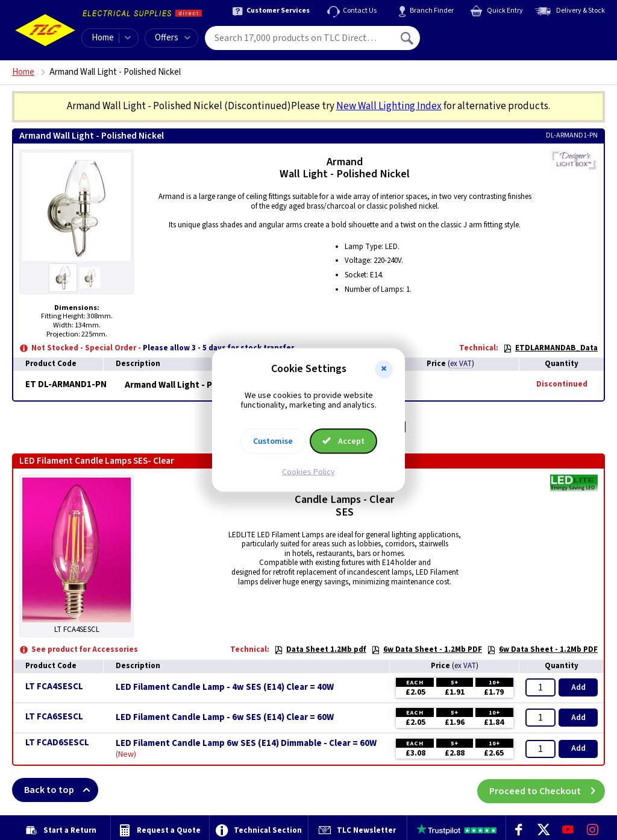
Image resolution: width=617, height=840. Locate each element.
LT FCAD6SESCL (57, 743)
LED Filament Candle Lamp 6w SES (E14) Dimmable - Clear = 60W (246, 744)
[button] (384, 369)
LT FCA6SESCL (54, 717)
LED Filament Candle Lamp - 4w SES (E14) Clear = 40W (225, 687)
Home (103, 38)
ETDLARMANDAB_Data (550, 348)
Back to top (61, 790)
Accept (343, 441)
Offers (173, 38)
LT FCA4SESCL (54, 687)
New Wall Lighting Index (389, 106)
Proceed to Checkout (547, 790)
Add (578, 687)
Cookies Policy (308, 472)
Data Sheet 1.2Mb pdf (320, 649)
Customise (273, 441)
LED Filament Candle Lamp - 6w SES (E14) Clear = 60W (225, 718)
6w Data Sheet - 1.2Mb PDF (427, 649)
